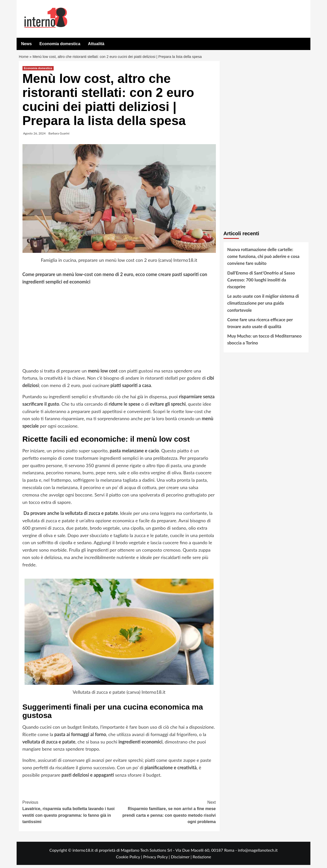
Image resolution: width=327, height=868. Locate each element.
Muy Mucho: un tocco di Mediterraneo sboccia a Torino (265, 342)
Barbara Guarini (59, 136)
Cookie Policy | (130, 860)
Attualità (96, 44)
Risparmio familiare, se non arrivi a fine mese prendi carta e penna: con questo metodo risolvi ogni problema (167, 815)
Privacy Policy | (157, 860)
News (27, 44)
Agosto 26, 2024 (34, 136)
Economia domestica (60, 44)
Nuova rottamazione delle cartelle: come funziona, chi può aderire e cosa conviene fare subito (264, 259)
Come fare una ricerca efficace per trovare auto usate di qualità (260, 326)
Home (24, 58)
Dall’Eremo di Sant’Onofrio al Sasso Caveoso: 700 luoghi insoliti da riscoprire (261, 283)
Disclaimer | (182, 860)
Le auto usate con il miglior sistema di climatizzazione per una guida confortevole (263, 306)
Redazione (202, 860)
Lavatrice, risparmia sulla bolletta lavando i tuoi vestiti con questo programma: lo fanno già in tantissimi (71, 815)
